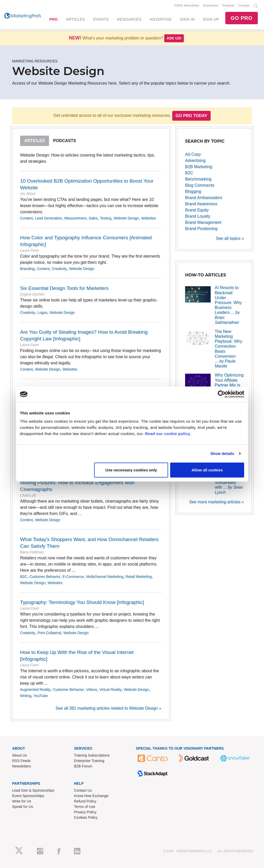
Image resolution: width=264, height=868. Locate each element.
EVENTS (101, 19)
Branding (27, 269)
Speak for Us (23, 807)
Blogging (193, 191)
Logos (42, 313)
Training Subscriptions (92, 755)
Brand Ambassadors (204, 198)
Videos (92, 690)
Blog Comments (200, 185)
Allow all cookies (207, 470)
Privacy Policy (85, 812)
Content (26, 218)
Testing (106, 218)
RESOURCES (129, 19)
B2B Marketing (199, 167)
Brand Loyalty (198, 216)
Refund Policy (85, 801)
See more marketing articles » (216, 502)
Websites (148, 218)
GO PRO (242, 18)
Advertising (195, 161)
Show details (222, 453)
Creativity (59, 269)
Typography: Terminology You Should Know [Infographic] (82, 602)
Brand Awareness (201, 204)
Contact (244, 5)
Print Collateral (49, 633)
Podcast (228, 5)
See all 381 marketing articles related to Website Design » (108, 708)
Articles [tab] (35, 141)
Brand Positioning (201, 229)
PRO (53, 19)
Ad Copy (193, 154)
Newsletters (22, 766)
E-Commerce (73, 577)
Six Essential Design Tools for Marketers (64, 288)
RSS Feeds (21, 761)
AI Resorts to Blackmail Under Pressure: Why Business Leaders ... (228, 305)
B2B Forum (83, 766)
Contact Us (83, 790)
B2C (24, 577)
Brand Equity (197, 210)
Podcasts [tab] (65, 141)
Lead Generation (48, 218)
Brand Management (203, 222)
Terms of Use (85, 807)
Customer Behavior (45, 577)
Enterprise (211, 5)
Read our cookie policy (168, 433)
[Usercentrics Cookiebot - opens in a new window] (222, 394)
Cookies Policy (86, 817)
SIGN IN (187, 19)
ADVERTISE (161, 19)
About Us (20, 755)
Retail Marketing (139, 577)
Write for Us (22, 801)
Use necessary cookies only (131, 470)
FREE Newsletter (187, 5)
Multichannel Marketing (105, 577)
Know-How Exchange (91, 796)
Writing (26, 696)
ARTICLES (76, 19)
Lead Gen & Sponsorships (33, 790)
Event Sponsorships (28, 796)
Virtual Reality (110, 690)
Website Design (126, 218)
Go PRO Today (191, 116)
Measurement (75, 218)
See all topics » (230, 238)
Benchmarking (198, 179)
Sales (93, 218)
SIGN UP (211, 19)
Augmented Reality (35, 690)
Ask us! (174, 38)
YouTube (41, 696)
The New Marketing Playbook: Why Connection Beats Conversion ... (229, 349)
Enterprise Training (89, 761)
